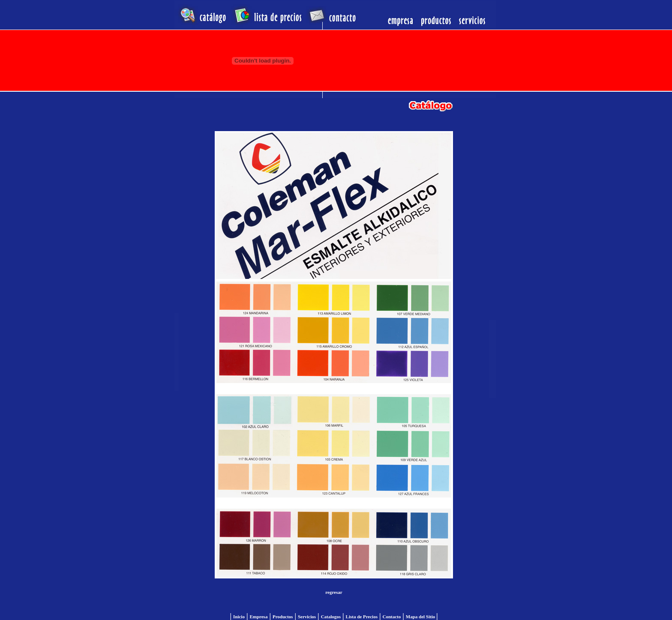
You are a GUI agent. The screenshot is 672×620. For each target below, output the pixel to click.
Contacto (391, 617)
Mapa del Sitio (421, 617)
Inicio (239, 617)
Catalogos (331, 617)
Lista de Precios (362, 617)
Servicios (307, 617)
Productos (283, 617)
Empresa (258, 617)
